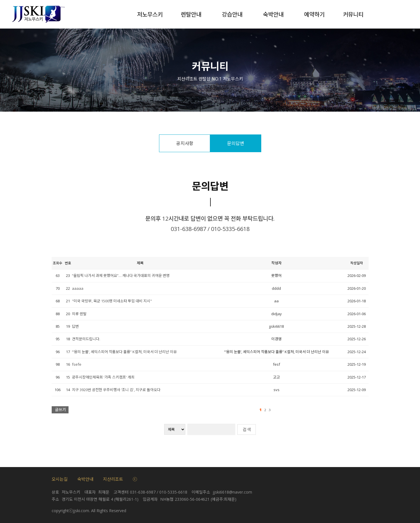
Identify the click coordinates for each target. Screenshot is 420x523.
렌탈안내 (191, 14)
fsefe (77, 364)
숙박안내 (273, 14)
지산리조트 (113, 479)
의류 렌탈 (79, 314)
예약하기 (314, 14)
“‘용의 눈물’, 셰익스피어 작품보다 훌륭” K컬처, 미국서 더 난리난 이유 (124, 352)
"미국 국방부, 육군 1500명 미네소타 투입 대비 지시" (112, 301)
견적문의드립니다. (86, 339)
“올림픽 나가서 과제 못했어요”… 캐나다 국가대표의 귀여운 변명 (121, 275)
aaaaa (78, 288)
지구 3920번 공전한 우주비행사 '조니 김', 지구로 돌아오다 (116, 390)
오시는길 (60, 479)
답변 (75, 326)
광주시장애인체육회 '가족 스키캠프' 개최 (103, 377)
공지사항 (185, 143)
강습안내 (232, 14)
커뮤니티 (353, 14)
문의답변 (236, 143)
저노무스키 (150, 14)
